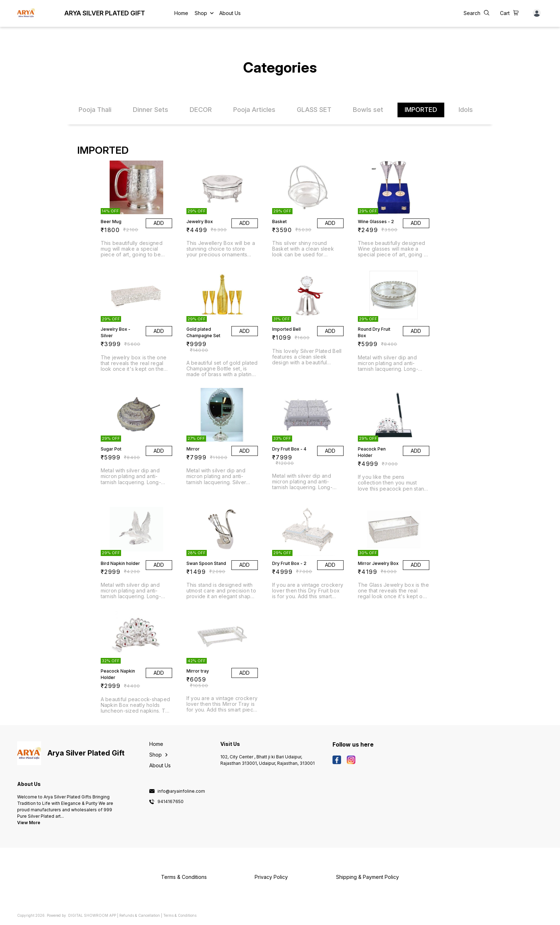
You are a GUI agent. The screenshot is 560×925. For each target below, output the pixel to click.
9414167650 (171, 802)
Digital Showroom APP (92, 915)
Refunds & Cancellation (140, 915)
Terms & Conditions (180, 915)
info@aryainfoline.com (181, 791)
